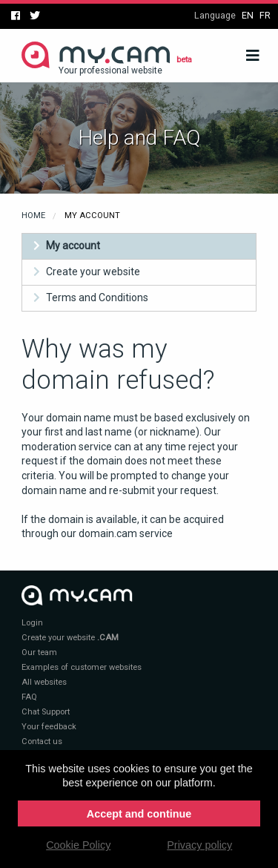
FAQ (29, 697)
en (248, 15)
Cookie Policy (78, 845)
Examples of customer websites (82, 667)
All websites (44, 682)
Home (33, 216)
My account (73, 246)
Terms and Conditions (97, 297)
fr (265, 15)
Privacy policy (199, 845)
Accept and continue (139, 814)
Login (32, 623)
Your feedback (49, 727)
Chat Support (46, 712)
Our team (39, 652)
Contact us (42, 742)
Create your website (93, 272)
